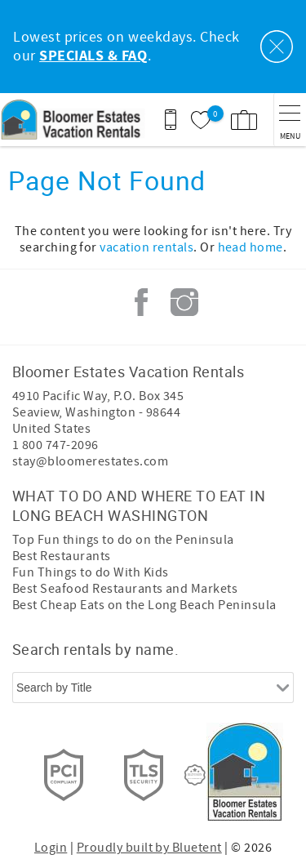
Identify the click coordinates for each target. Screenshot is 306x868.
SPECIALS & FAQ (93, 56)
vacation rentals (146, 247)
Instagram (184, 302)
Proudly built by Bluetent (149, 848)
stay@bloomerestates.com (90, 461)
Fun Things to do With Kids (90, 572)
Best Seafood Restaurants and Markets (125, 589)
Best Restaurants (62, 556)
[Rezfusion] (195, 775)
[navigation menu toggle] (290, 120)
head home (251, 247)
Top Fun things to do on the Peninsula (123, 540)
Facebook (141, 302)
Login (51, 848)
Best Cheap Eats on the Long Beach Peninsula (144, 605)
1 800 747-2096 (55, 445)
